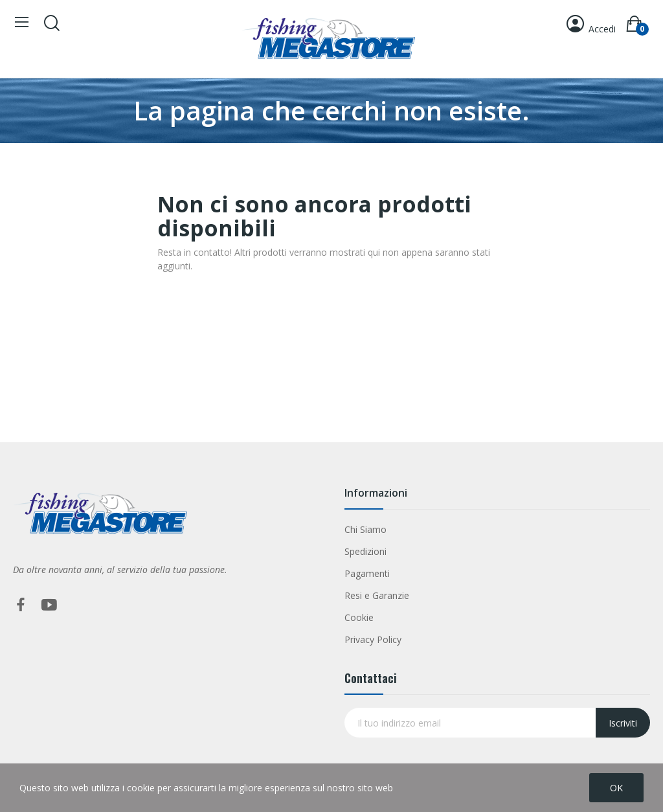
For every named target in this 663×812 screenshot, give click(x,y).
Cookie (359, 617)
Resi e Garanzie (377, 595)
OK (616, 788)
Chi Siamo (365, 529)
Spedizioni (365, 551)
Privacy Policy (373, 639)
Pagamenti (367, 573)
